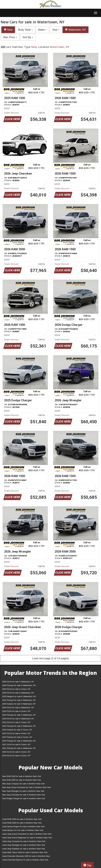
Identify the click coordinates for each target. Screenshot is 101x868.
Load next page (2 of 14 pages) (50, 658)
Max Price (10, 37)
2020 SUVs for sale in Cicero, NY (16, 752)
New (8, 30)
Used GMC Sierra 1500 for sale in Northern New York (25, 852)
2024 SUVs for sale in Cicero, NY (16, 711)
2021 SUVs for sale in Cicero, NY (16, 744)
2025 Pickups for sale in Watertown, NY (19, 700)
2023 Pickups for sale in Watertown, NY (19, 726)
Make (42, 30)
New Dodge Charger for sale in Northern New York (24, 798)
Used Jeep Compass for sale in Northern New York (24, 841)
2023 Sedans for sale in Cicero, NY (17, 730)
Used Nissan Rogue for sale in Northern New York (23, 827)
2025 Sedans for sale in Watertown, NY (19, 704)
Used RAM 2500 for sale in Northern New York (22, 823)
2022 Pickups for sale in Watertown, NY (19, 741)
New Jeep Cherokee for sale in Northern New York (24, 795)
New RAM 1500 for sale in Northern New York (22, 776)
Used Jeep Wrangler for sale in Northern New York (24, 845)
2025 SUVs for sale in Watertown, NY (18, 693)
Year (56, 30)
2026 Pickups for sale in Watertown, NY (19, 685)
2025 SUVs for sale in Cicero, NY (16, 689)
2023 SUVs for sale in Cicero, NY (16, 722)
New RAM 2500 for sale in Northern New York (22, 780)
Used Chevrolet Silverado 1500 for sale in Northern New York (26, 857)
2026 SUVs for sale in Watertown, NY (18, 682)
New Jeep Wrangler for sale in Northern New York (23, 791)
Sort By (28, 37)
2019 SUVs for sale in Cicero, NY (16, 756)
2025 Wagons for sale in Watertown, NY (19, 696)
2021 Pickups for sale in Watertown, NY (19, 748)
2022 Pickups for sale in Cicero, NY (17, 737)
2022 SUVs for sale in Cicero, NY (16, 733)
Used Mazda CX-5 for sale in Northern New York (23, 830)
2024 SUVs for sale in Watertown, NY (18, 708)
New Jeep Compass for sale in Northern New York (23, 784)
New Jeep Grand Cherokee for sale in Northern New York (26, 787)
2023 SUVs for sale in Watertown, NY (18, 719)
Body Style (25, 30)
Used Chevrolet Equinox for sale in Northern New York (25, 860)
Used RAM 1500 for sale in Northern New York (22, 819)
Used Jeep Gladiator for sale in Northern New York (24, 849)
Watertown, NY (75, 30)
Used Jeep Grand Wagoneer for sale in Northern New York (27, 838)
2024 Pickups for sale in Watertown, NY (19, 715)
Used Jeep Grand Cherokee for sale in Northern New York (27, 834)
